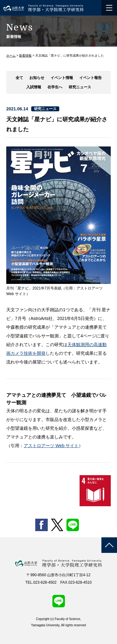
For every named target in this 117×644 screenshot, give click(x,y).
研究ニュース (80, 87)
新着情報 (25, 56)
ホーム (11, 56)
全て (19, 78)
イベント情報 (62, 78)
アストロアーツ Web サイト (51, 446)
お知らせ (37, 78)
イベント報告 (90, 78)
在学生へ (55, 87)
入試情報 (34, 87)
